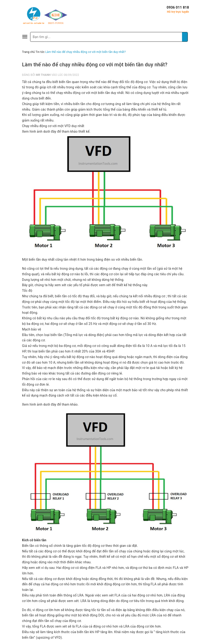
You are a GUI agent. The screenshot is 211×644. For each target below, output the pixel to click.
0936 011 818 (178, 7)
